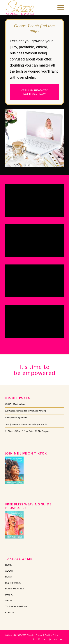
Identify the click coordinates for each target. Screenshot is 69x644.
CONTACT (11, 612)
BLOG (8, 577)
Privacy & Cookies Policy (47, 635)
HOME (9, 565)
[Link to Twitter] (45, 639)
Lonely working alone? (16, 418)
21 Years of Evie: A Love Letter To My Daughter (28, 431)
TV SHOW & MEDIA (16, 606)
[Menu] (59, 8)
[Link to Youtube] (56, 639)
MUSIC (9, 595)
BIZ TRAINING (13, 583)
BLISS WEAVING (14, 589)
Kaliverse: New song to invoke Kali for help (26, 411)
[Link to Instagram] (39, 639)
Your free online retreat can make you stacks (26, 424)
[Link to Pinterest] (50, 639)
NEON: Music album (15, 404)
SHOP (9, 601)
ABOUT (9, 571)
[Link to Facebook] (33, 639)
